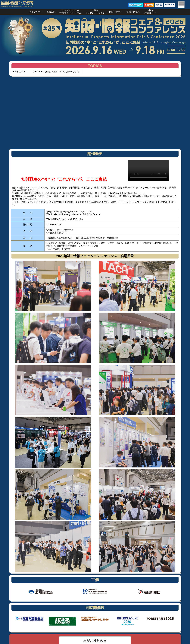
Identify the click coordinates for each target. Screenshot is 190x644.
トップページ (36, 12)
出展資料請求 (136, 5)
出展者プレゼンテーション (95, 11)
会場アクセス (133, 12)
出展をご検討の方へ (150, 11)
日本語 (159, 5)
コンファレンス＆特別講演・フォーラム (70, 11)
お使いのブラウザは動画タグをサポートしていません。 (148, 170)
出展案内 (51, 12)
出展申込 (149, 5)
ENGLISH (169, 5)
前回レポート (116, 12)
